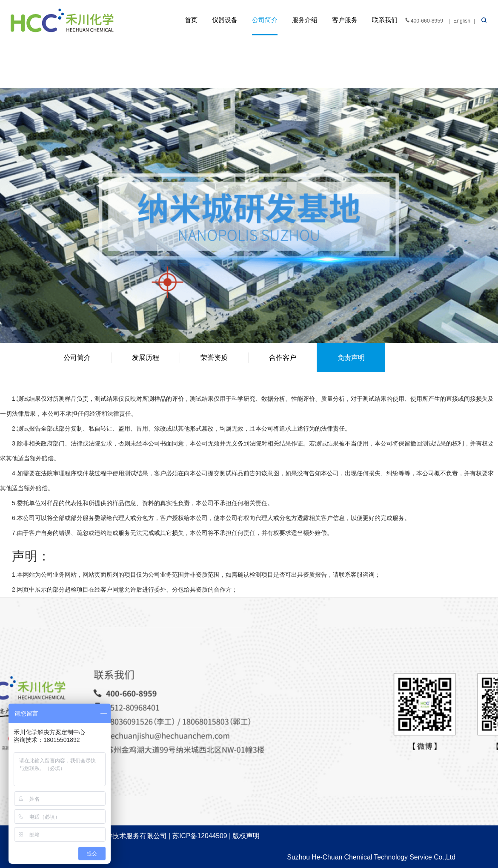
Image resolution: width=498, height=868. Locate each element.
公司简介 (265, 20)
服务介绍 (305, 20)
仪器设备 (225, 20)
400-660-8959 (424, 20)
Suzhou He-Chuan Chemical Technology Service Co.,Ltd (371, 857)
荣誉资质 (214, 358)
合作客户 (283, 358)
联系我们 (385, 20)
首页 (191, 20)
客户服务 (345, 20)
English (462, 21)
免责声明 (351, 358)
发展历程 (146, 358)
